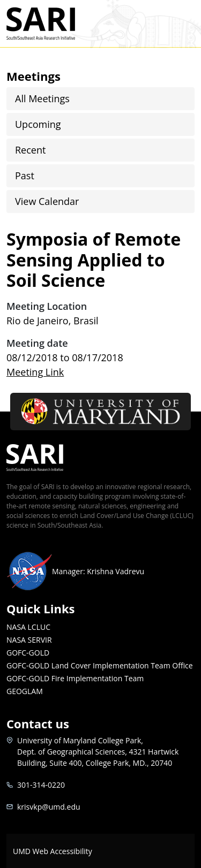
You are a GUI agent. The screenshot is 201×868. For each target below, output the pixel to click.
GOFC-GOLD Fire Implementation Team (75, 678)
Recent (30, 150)
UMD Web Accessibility (53, 851)
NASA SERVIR (29, 640)
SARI (53, 24)
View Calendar (47, 201)
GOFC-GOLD (28, 653)
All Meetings (42, 98)
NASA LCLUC (28, 627)
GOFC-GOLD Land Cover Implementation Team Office (100, 665)
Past (25, 176)
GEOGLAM (25, 691)
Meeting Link (35, 372)
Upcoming (38, 124)
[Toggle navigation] (181, 24)
